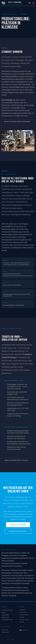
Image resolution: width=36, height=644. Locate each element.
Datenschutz (5, 632)
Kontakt (22, 622)
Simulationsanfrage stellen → (17, 460)
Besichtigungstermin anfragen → (17, 122)
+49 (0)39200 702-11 (7, 620)
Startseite (23, 610)
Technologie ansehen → (18, 531)
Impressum (5, 630)
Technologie (23, 612)
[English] (29, 3)
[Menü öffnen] (33, 3)
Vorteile (22, 617)
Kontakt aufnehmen (18, 525)
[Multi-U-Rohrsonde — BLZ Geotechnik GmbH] (12, 3)
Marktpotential (24, 615)
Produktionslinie (24, 620)
